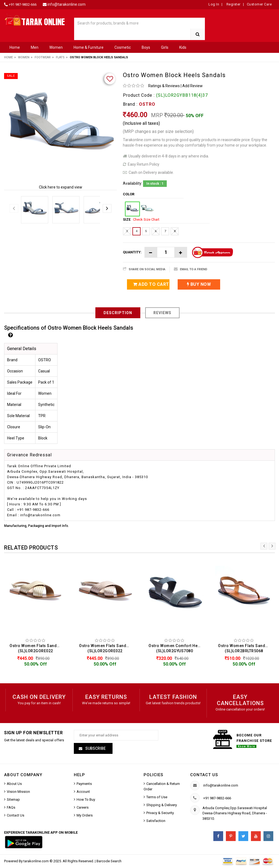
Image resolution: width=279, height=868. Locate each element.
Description (118, 313)
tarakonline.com (37, 862)
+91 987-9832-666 (23, 4)
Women (56, 47)
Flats (60, 57)
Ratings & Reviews (164, 86)
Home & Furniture (89, 47)
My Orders (85, 816)
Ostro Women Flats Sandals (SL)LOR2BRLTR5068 (245, 648)
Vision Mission (18, 792)
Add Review (192, 86)
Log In (214, 4)
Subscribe (95, 749)
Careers (83, 808)
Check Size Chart (146, 219)
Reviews (162, 313)
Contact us (204, 776)
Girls (165, 47)
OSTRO (147, 104)
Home (15, 47)
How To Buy (86, 800)
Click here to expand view (61, 187)
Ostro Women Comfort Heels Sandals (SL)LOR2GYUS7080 (176, 648)
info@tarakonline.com (66, 4)
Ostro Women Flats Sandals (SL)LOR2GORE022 (36, 648)
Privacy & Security (160, 814)
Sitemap (13, 800)
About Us (14, 784)
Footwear (43, 57)
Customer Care (259, 4)
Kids (183, 47)
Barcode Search (109, 862)
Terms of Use (157, 798)
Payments (84, 784)
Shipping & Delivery (162, 806)
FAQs (11, 808)
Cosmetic (123, 47)
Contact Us (16, 816)
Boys (146, 47)
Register (233, 4)
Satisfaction (156, 822)
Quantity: (132, 252)
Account (83, 792)
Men (35, 47)
